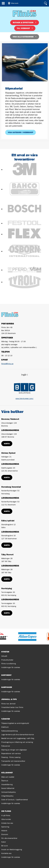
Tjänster (6, 719)
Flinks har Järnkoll (8, 704)
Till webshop (23, 28)
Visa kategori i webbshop (21, 132)
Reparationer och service (11, 753)
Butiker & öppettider (23, 22)
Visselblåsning (7, 784)
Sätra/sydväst (8, 521)
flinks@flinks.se (7, 364)
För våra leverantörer (9, 838)
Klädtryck (5, 727)
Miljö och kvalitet (8, 777)
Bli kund (5, 846)
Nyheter (5, 652)
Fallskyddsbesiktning (9, 731)
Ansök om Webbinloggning (12, 849)
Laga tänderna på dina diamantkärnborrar (18, 734)
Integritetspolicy (7, 796)
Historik (4, 831)
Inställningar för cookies (11, 667)
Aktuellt (4, 656)
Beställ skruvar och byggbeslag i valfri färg (18, 738)
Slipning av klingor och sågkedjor (14, 750)
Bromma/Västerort (10, 419)
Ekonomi (5, 834)
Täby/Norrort (7, 554)
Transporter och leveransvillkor (13, 761)
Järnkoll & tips (9, 699)
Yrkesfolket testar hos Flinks (12, 707)
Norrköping (7, 588)
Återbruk (5, 781)
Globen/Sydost (8, 453)
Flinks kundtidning (9, 664)
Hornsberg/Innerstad (11, 487)
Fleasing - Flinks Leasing (11, 757)
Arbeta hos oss (7, 823)
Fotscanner (6, 746)
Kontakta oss (6, 853)
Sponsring (5, 827)
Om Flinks (6, 811)
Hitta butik (15, 3)
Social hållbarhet (8, 788)
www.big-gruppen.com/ (24, 398)
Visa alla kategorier (23, 37)
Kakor (4, 842)
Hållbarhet (7, 773)
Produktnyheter (7, 660)
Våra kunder (6, 819)
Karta (7, 444)
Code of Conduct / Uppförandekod (15, 800)
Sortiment (6, 675)
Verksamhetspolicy (9, 792)
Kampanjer (7, 687)
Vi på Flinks (6, 815)
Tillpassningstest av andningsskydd (15, 723)
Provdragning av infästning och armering (17, 742)
